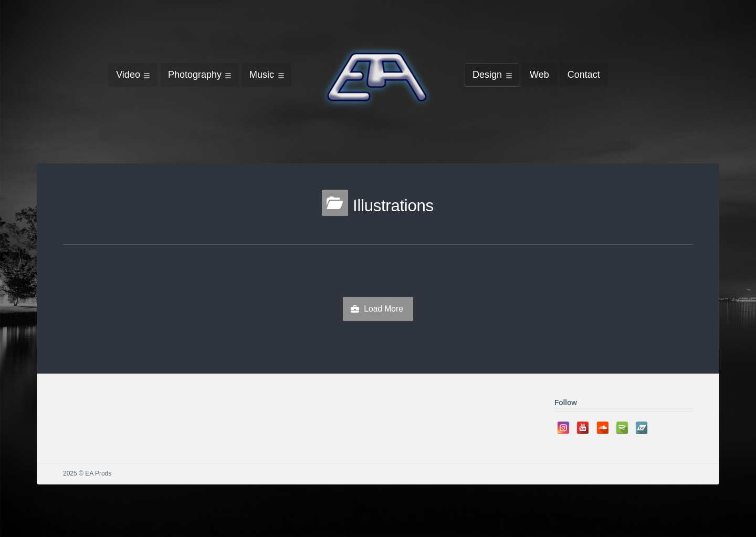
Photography (195, 75)
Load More (384, 309)
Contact (584, 75)
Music (262, 75)
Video (128, 75)
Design (487, 75)
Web (539, 75)
